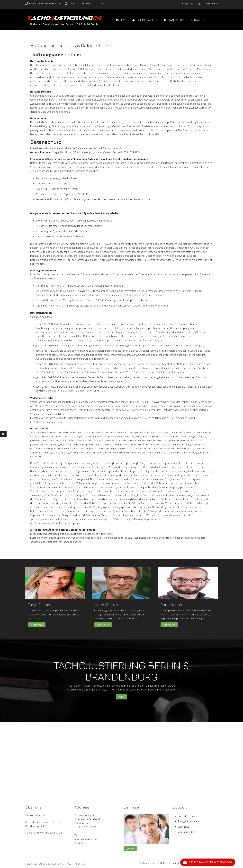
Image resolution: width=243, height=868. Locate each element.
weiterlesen (37, 625)
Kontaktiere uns (186, 816)
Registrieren (211, 4)
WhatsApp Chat (186, 832)
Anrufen (130, 849)
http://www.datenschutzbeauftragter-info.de (62, 523)
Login (199, 4)
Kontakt (85, 843)
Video (121, 697)
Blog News (188, 4)
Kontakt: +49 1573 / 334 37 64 (45, 4)
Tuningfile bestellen (188, 821)
